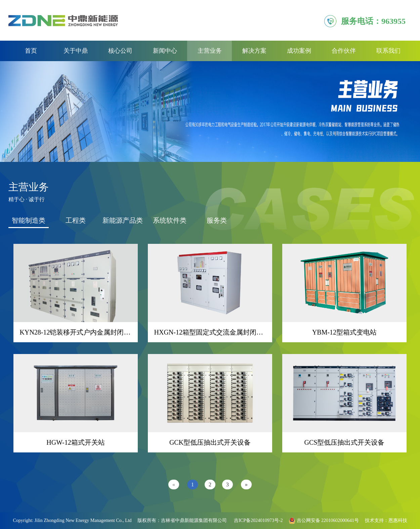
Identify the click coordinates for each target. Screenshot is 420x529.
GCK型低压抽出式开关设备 (210, 442)
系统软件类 (170, 220)
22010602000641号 (340, 520)
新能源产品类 (123, 220)
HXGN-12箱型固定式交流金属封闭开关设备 (219, 332)
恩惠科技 (398, 520)
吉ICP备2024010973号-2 (258, 520)
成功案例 (299, 51)
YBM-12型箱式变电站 (344, 332)
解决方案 (254, 51)
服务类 (217, 220)
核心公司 (120, 51)
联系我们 (388, 51)
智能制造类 (29, 220)
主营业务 (210, 51)
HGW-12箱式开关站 (75, 442)
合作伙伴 (344, 51)
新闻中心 (165, 51)
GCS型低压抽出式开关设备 (345, 442)
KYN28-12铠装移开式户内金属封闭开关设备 (85, 332)
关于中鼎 (76, 51)
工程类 (76, 220)
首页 (31, 51)
